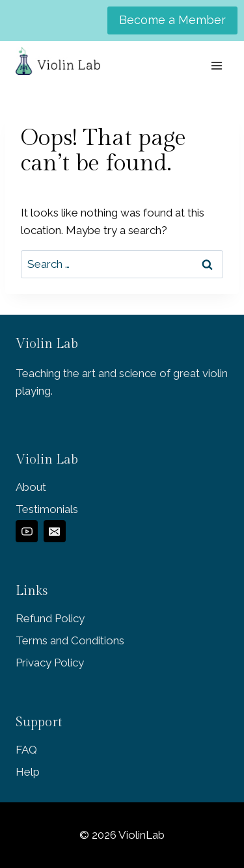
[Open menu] (216, 65)
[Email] (55, 531)
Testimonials (47, 509)
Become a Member (172, 20)
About (31, 487)
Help (28, 772)
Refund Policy (50, 618)
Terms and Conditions (70, 640)
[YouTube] (27, 531)
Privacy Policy (50, 663)
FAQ (26, 750)
